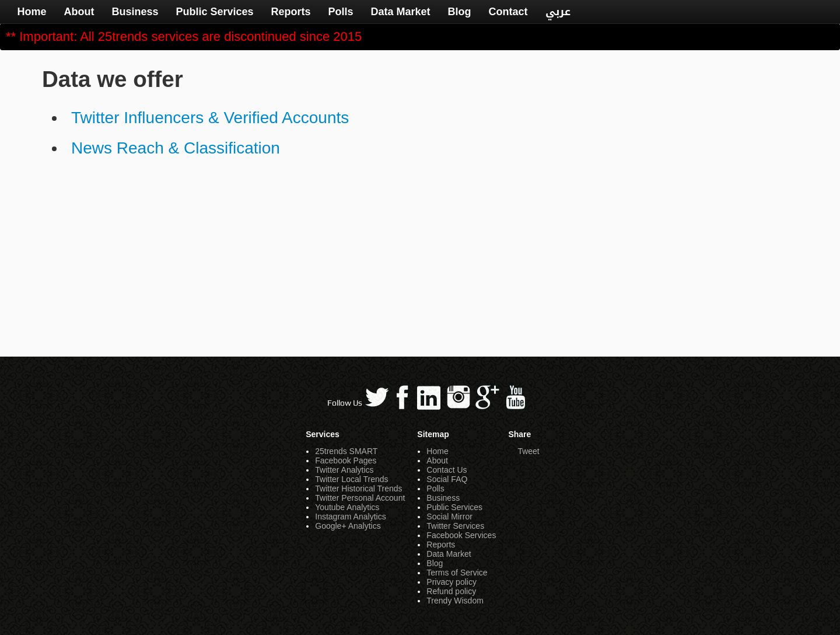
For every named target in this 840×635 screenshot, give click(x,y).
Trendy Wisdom (455, 601)
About (79, 12)
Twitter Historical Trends (358, 489)
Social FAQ (447, 479)
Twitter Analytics (344, 470)
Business (135, 12)
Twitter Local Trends (351, 479)
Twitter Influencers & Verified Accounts (210, 118)
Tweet (528, 451)
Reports (291, 12)
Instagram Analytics (350, 517)
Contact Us (447, 470)
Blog (460, 12)
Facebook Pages (346, 460)
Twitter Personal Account (360, 498)
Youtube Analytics (347, 507)
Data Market (401, 12)
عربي (558, 12)
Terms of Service (457, 573)
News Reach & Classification (176, 148)
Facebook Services (461, 535)
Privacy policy (452, 582)
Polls (341, 12)
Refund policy (451, 591)
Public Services (214, 12)
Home (32, 12)
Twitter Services (455, 526)
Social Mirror (449, 517)
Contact (508, 12)
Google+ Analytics (348, 526)
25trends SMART (346, 451)
